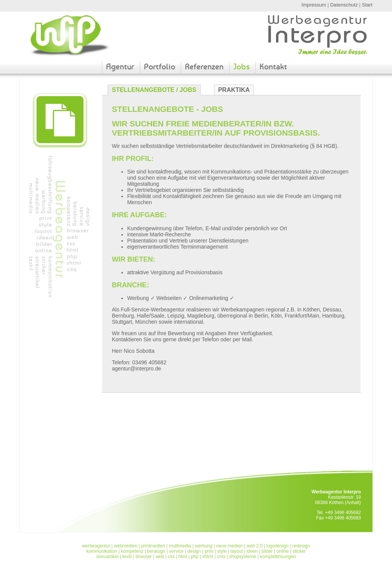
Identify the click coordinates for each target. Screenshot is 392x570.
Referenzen (204, 66)
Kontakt (273, 66)
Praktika (234, 90)
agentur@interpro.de (136, 369)
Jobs (242, 66)
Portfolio (160, 66)
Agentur (120, 66)
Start (367, 5)
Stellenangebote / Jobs (154, 90)
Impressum (314, 5)
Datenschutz (344, 5)
